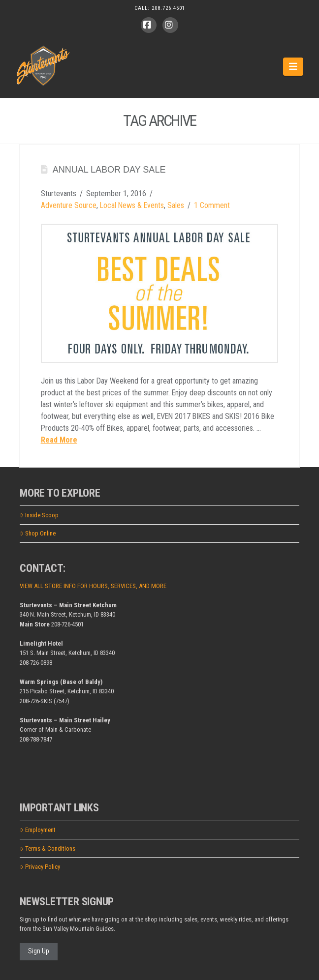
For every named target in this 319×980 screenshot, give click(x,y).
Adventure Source (69, 205)
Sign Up (39, 951)
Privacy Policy (40, 867)
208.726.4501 (168, 8)
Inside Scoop (39, 515)
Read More (59, 440)
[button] (293, 66)
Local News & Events (132, 205)
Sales (176, 205)
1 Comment (212, 205)
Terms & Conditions (48, 848)
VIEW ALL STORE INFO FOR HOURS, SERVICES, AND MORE (93, 586)
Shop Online (38, 533)
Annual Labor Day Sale (109, 170)
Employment (38, 830)
